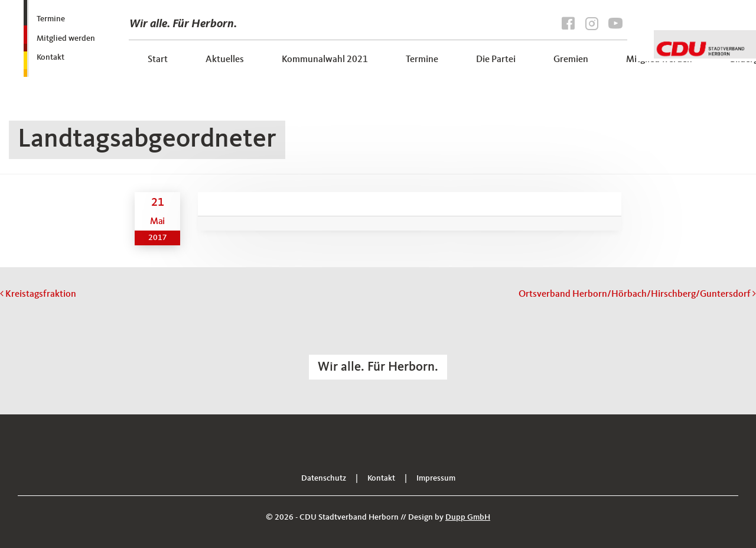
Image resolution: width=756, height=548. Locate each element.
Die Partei (496, 60)
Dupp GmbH (468, 517)
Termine (51, 19)
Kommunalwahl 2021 (325, 60)
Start (158, 60)
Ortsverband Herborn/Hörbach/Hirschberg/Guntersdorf (637, 294)
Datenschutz (324, 478)
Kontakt (50, 57)
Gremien (571, 60)
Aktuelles (225, 60)
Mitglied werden (66, 38)
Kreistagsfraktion (38, 294)
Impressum (436, 478)
